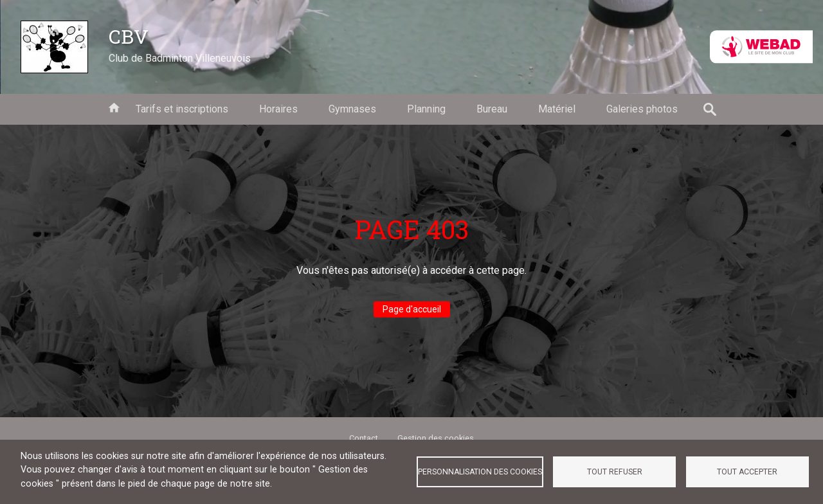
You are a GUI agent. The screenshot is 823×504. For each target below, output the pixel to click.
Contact (364, 438)
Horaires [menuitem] (278, 109)
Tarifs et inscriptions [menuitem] (182, 109)
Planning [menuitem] (426, 109)
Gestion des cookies (436, 438)
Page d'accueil (412, 309)
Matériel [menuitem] (557, 109)
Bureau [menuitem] (492, 109)
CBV (129, 36)
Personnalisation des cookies (480, 472)
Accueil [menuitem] (114, 107)
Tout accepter (747, 472)
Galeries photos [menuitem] (642, 109)
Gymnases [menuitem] (352, 109)
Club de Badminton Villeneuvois (180, 58)
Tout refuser (615, 472)
